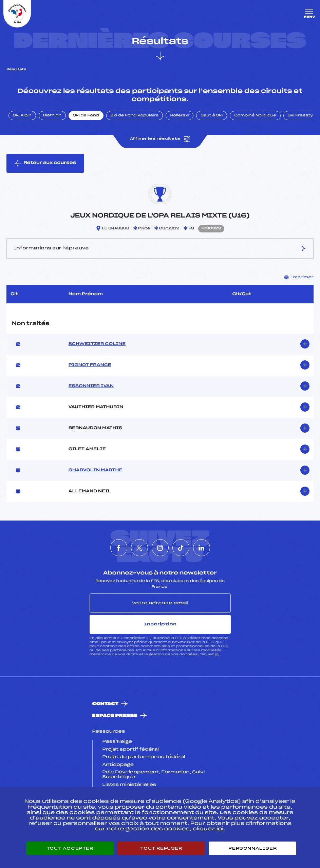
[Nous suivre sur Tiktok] (181, 548)
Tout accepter (70, 848)
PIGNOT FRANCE (90, 365)
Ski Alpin (22, 116)
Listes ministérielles (129, 785)
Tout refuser (161, 848)
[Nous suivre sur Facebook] (119, 548)
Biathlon (52, 116)
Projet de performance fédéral (144, 757)
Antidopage (118, 765)
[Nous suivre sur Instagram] (160, 548)
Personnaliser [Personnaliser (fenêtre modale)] (252, 848)
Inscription (160, 624)
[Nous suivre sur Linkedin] (202, 548)
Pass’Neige (117, 742)
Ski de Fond (86, 116)
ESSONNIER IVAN (91, 386)
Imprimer (299, 277)
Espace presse (115, 716)
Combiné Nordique (255, 116)
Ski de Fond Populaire (135, 116)
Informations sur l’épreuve (160, 248)
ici (217, 654)
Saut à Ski (212, 116)
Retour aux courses (45, 163)
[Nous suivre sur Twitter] (139, 548)
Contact (106, 704)
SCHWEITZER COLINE (97, 344)
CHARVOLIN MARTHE (95, 470)
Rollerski (180, 116)
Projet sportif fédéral (131, 750)
